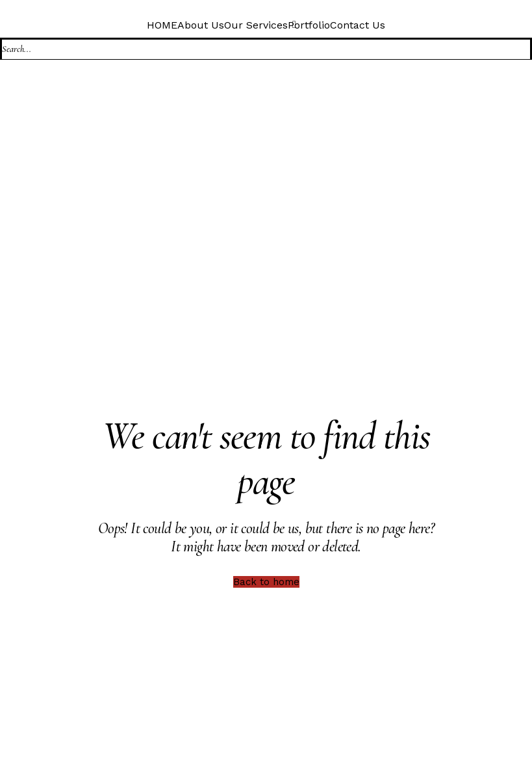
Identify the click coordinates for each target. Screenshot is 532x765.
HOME (162, 25)
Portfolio (309, 25)
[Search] (266, 49)
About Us (201, 25)
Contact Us (358, 25)
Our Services (256, 25)
